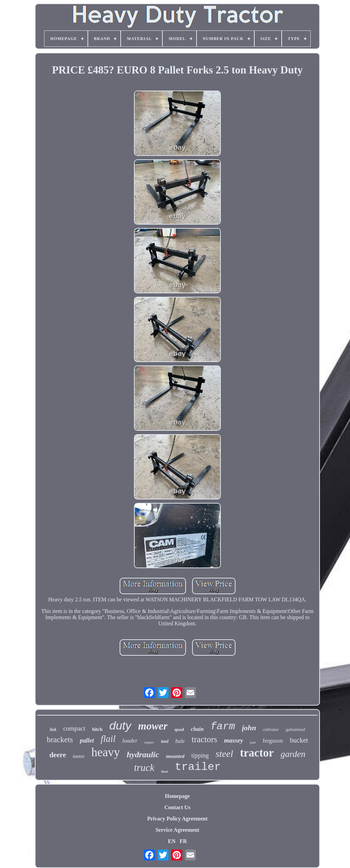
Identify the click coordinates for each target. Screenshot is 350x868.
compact (74, 728)
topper (149, 742)
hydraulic (143, 755)
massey (234, 740)
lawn (165, 771)
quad (179, 729)
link (53, 730)
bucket (299, 740)
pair (253, 742)
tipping (200, 756)
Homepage (178, 796)
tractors (205, 739)
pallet (87, 740)
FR (183, 841)
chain (197, 729)
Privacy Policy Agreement (178, 819)
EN (172, 841)
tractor (257, 753)
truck (144, 767)
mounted (175, 756)
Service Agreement (177, 830)
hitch (97, 729)
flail (108, 739)
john (249, 728)
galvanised (295, 729)
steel (224, 754)
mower (153, 726)
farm (223, 726)
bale (180, 741)
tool (165, 741)
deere (58, 755)
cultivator (271, 730)
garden (293, 754)
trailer (198, 767)
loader (130, 741)
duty (120, 725)
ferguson (273, 741)
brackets (60, 740)
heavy (106, 752)
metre (79, 756)
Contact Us (177, 807)
